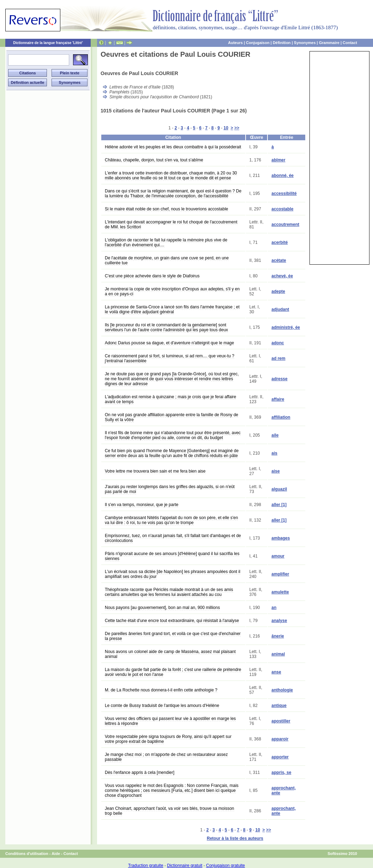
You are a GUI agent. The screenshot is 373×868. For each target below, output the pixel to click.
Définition (282, 43)
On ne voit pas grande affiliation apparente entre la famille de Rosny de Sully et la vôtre (172, 417)
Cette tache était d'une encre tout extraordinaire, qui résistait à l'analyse (172, 621)
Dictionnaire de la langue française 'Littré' (48, 43)
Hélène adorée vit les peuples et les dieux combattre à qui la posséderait (173, 147)
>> (237, 128)
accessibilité (284, 193)
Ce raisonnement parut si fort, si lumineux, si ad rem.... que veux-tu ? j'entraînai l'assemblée (170, 358)
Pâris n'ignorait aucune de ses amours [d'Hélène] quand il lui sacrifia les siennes (172, 556)
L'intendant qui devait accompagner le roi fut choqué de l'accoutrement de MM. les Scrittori (171, 224)
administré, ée (286, 327)
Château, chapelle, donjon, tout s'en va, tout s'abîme (154, 160)
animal (278, 654)
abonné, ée (282, 176)
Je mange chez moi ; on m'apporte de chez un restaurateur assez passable (166, 757)
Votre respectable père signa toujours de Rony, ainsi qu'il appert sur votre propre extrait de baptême (168, 739)
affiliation (281, 417)
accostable (282, 209)
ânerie (278, 636)
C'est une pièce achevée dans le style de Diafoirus (152, 276)
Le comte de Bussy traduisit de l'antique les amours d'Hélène (162, 706)
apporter (280, 757)
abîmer (278, 160)
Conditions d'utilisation (27, 854)
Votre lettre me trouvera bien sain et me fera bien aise (155, 471)
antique (279, 706)
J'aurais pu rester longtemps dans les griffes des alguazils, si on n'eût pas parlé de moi (170, 489)
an (274, 608)
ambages (281, 538)
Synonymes (305, 43)
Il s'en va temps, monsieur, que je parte (142, 505)
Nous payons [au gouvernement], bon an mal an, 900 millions (162, 608)
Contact (350, 43)
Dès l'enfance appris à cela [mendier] (140, 772)
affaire (278, 399)
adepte (278, 291)
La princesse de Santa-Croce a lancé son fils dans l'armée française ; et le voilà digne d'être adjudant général (172, 309)
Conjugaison (258, 43)
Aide (56, 854)
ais (274, 453)
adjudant (280, 309)
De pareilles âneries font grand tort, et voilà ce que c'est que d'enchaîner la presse (173, 636)
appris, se (281, 772)
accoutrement (285, 224)
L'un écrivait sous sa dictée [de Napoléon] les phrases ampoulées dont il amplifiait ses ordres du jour (173, 574)
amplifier (280, 574)
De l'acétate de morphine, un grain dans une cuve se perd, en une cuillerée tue (167, 260)
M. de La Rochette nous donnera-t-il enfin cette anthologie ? (161, 690)
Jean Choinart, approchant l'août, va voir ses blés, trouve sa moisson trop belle (170, 811)
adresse (279, 379)
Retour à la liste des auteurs (235, 838)
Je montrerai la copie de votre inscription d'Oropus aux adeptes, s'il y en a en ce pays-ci (172, 291)
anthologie (282, 690)
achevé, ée (282, 276)
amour (278, 556)
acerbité (279, 242)
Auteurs (235, 43)
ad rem (278, 358)
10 (226, 128)
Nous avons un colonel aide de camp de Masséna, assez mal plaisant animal (170, 654)
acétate (279, 260)
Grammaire (329, 43)
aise (275, 471)
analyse (279, 621)
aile (275, 435)
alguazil (279, 489)
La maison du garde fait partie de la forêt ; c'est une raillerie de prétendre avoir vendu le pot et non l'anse (173, 672)
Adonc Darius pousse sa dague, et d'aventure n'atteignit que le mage (169, 343)
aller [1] (279, 505)
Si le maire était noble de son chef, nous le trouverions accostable (167, 209)
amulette (280, 592)
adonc (278, 343)
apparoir (280, 739)
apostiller (281, 721)
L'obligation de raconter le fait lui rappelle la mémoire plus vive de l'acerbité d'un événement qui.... (166, 242)
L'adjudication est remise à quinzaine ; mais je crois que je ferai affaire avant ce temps (170, 399)
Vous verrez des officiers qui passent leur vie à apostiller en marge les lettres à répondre (170, 721)
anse (276, 672)
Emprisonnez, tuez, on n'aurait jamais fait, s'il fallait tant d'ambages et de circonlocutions (173, 538)
